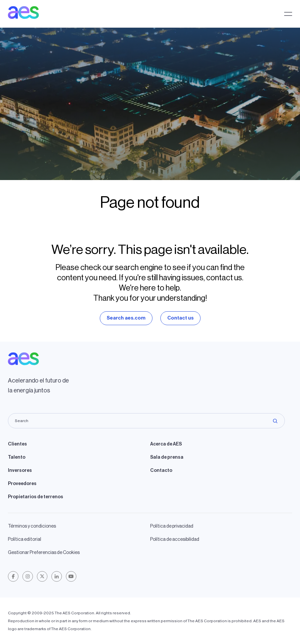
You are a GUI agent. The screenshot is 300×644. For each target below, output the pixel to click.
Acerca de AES (166, 444)
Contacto (161, 471)
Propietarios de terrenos (36, 497)
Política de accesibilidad (175, 539)
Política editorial (25, 539)
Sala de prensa (167, 457)
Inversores (20, 471)
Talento (17, 457)
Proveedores (22, 484)
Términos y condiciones (32, 526)
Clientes (17, 444)
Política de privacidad (172, 526)
